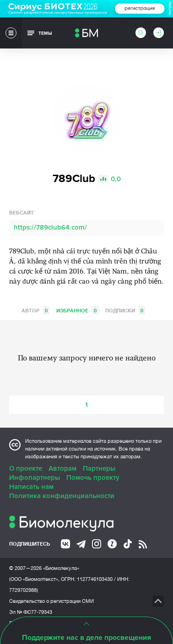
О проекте (26, 468)
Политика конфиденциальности (62, 496)
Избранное (77, 310)
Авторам (62, 468)
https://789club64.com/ (50, 227)
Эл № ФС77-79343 (31, 612)
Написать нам (31, 487)
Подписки (125, 310)
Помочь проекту (93, 478)
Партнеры (99, 468)
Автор (35, 310)
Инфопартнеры (35, 478)
